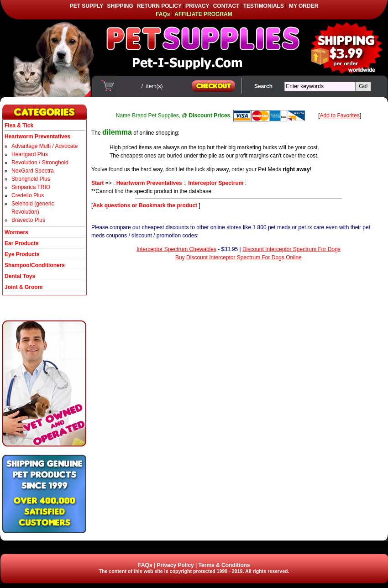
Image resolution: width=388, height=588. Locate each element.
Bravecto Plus (28, 220)
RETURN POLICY (159, 6)
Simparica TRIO (31, 187)
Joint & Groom (24, 287)
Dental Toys (20, 276)
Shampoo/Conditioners (35, 265)
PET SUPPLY (87, 6)
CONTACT (226, 6)
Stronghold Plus (31, 179)
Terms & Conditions (224, 565)
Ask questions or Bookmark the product (146, 205)
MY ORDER (304, 6)
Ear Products (22, 243)
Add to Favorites (340, 115)
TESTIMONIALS (264, 6)
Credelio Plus (28, 195)
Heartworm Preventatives (149, 183)
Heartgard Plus (30, 154)
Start (97, 183)
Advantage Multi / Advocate (45, 146)
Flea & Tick (19, 126)
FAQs (145, 565)
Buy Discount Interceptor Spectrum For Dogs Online (239, 257)
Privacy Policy (175, 565)
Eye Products (22, 254)
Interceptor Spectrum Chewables (176, 249)
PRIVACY (197, 6)
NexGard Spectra (33, 171)
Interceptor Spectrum (216, 183)
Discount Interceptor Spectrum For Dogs (291, 249)
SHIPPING (120, 6)
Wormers (16, 232)
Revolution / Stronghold (40, 163)
